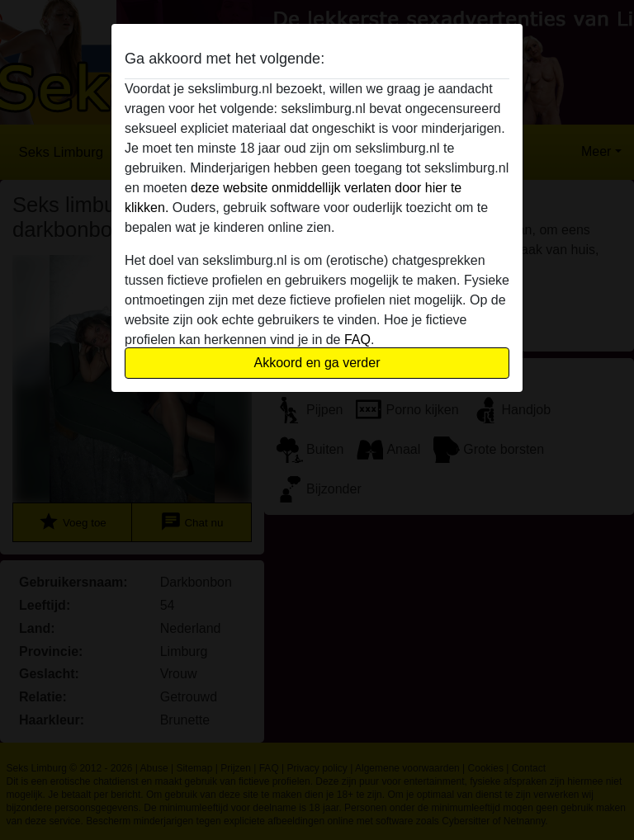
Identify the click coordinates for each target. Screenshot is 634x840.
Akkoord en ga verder (317, 363)
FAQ (357, 340)
